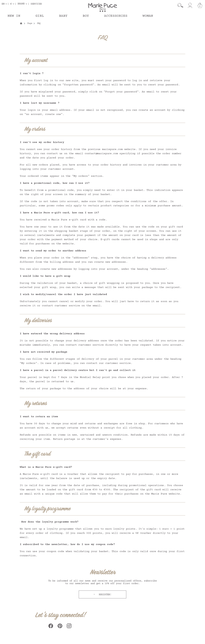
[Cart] (200, 5)
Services (36, 4)
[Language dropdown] (5, 4)
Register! (104, 595)
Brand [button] (21, 4)
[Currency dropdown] (13, 4)
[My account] (190, 5)
